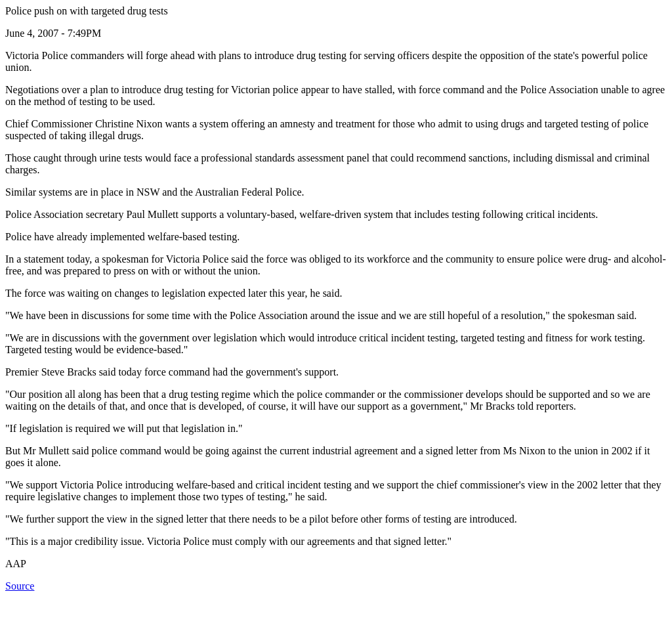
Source (20, 586)
